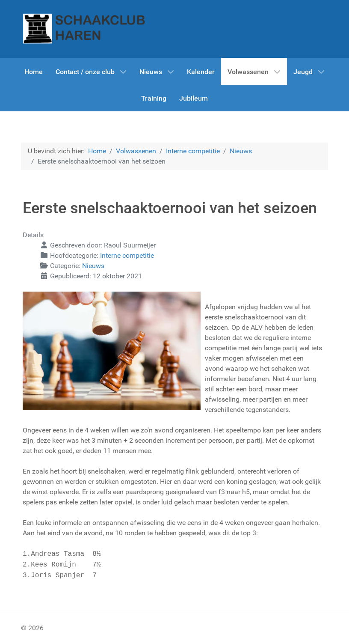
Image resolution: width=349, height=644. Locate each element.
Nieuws (93, 266)
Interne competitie (127, 255)
